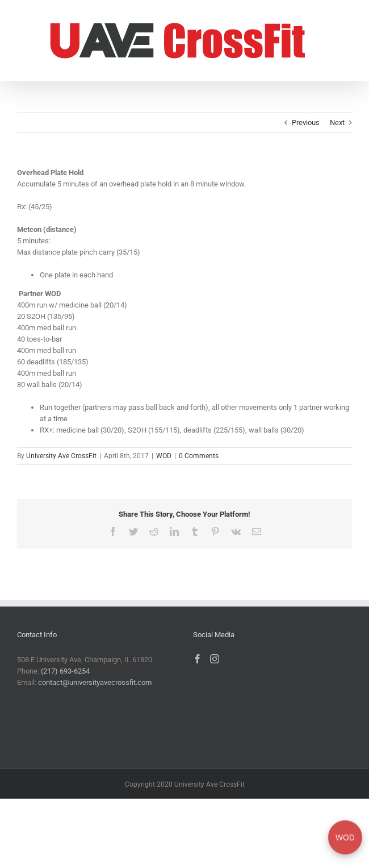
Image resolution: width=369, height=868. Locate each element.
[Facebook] (198, 659)
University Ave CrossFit (61, 456)
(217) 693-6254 (65, 671)
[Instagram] (215, 659)
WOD (164, 456)
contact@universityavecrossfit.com (95, 682)
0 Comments (199, 456)
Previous (306, 122)
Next (337, 122)
